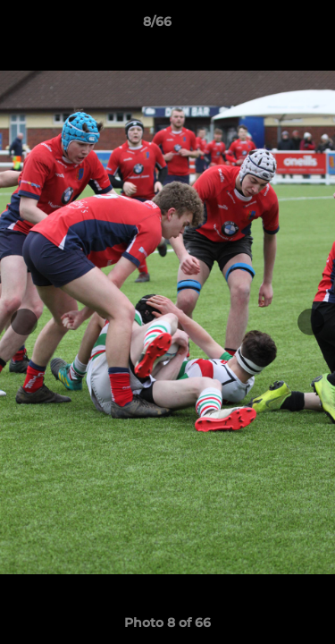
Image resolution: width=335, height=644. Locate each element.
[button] (271, 26)
